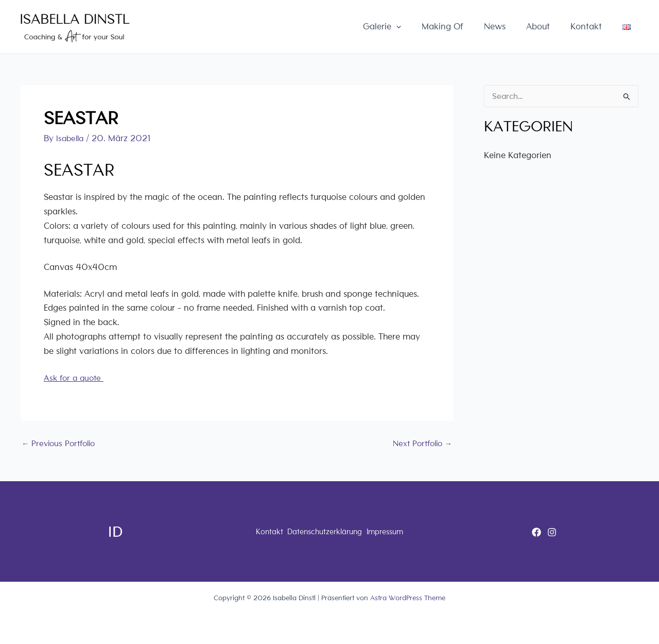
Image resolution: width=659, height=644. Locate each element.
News (513, 27)
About (551, 27)
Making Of (466, 27)
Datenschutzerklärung (324, 531)
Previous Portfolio (61, 443)
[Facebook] (536, 532)
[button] (424, 27)
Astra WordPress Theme (408, 598)
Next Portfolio (420, 443)
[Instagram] (552, 532)
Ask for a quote (75, 378)
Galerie (410, 27)
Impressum (396, 531)
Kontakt (594, 27)
